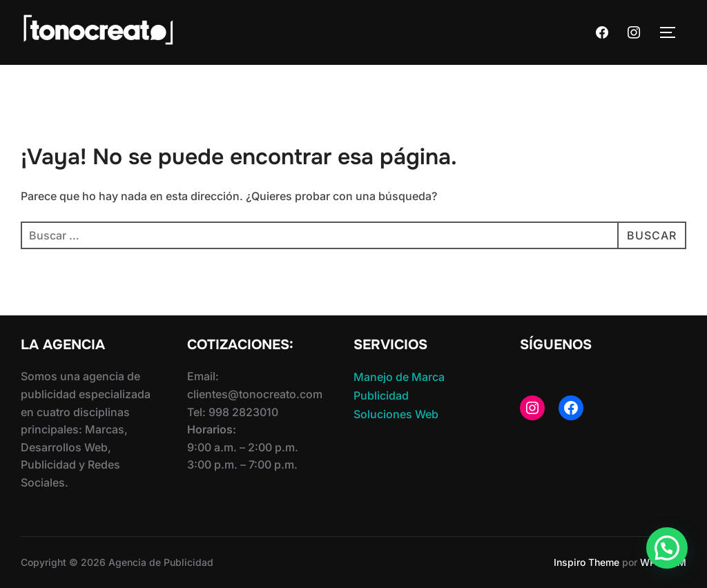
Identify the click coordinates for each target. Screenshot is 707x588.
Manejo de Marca (399, 377)
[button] (667, 548)
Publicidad (381, 395)
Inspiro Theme (587, 562)
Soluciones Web (396, 414)
